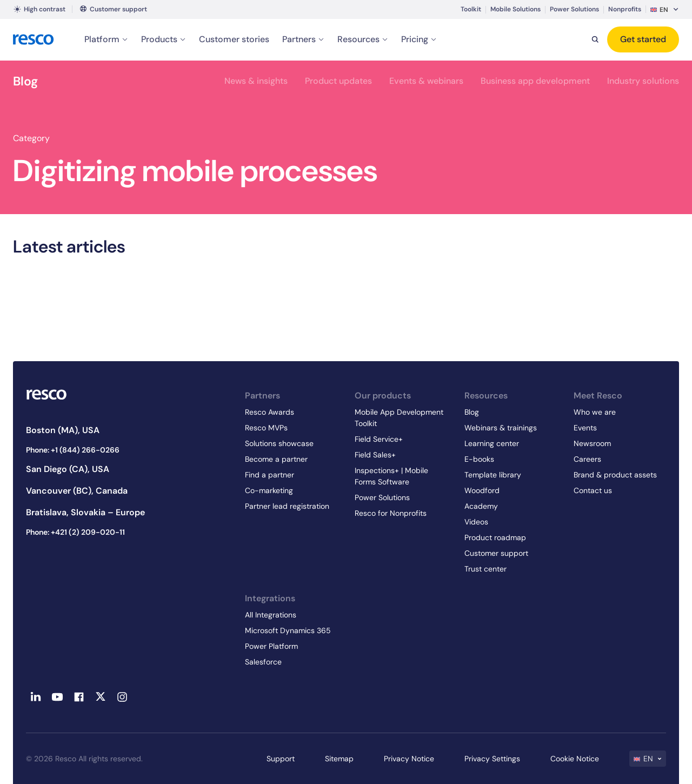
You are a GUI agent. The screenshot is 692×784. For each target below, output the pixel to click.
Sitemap (339, 759)
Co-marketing (269, 490)
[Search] (595, 39)
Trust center (485, 569)
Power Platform (271, 646)
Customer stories (234, 39)
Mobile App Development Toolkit (399, 418)
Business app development (535, 81)
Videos (476, 522)
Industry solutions (643, 81)
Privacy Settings (492, 759)
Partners (303, 39)
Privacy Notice (409, 759)
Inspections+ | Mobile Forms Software (391, 476)
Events (585, 428)
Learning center (492, 443)
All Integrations (271, 615)
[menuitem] (665, 9)
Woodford (482, 490)
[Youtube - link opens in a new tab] (57, 697)
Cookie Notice (575, 759)
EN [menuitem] (664, 10)
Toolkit (471, 9)
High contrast (39, 9)
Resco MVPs (266, 428)
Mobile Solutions (515, 9)
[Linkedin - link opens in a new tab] (36, 697)
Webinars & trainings (501, 428)
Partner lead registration (287, 506)
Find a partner (270, 475)
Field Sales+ (375, 455)
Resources (363, 39)
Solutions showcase (279, 443)
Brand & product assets (615, 475)
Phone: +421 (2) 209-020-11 (75, 532)
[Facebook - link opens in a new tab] (79, 697)
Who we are (595, 412)
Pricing (419, 39)
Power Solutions (574, 9)
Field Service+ (379, 439)
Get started (643, 39)
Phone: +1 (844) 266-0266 (73, 450)
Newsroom (592, 443)
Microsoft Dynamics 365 (288, 630)
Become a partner (276, 459)
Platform (106, 39)
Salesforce (263, 662)
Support (281, 759)
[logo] (34, 39)
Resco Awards (270, 412)
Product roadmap (495, 537)
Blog (25, 81)
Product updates (338, 81)
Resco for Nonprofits (391, 513)
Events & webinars (426, 81)
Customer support (118, 9)
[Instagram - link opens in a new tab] (122, 697)
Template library (493, 475)
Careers (587, 459)
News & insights (256, 81)
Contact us (593, 490)
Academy (481, 506)
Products (164, 39)
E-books (479, 459)
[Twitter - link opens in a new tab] (101, 697)
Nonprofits (625, 9)
